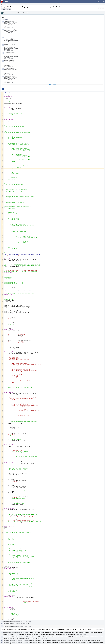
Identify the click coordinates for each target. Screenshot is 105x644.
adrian (5, 89)
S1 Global (28, 623)
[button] (104, 1)
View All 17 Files (53, 85)
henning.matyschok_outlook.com (14, 13)
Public (9, 9)
